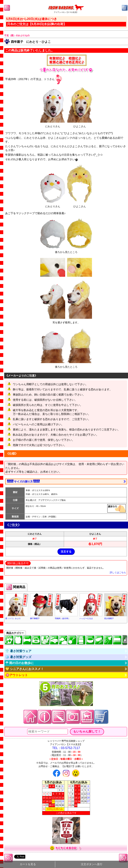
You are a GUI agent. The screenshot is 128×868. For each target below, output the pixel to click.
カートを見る (28, 864)
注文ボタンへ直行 (92, 864)
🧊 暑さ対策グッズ (18, 657)
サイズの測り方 (23, 481)
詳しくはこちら (118, 572)
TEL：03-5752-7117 (66, 748)
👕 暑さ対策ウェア (18, 651)
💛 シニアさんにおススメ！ (25, 669)
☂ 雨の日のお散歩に (20, 663)
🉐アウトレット (17, 675)
